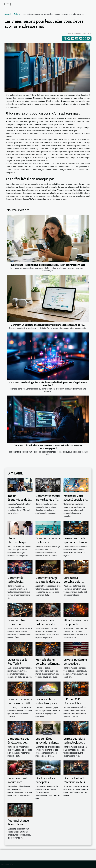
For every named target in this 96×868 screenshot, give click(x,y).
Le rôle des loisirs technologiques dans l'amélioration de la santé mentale (76, 744)
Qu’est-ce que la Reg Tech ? (17, 662)
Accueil (8, 14)
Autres (17, 14)
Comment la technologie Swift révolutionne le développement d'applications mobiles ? (48, 384)
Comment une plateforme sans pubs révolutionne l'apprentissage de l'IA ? (48, 325)
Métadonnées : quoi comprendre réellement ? (76, 624)
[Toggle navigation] (8, 4)
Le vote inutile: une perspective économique (75, 663)
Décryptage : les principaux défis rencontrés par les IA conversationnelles (48, 265)
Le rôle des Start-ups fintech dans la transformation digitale (75, 544)
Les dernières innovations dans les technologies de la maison (47, 744)
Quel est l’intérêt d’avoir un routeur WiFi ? (74, 782)
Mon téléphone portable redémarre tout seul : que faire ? (48, 665)
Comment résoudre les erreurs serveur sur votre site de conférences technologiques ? (48, 447)
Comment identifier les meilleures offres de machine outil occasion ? (48, 501)
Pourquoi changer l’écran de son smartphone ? (19, 824)
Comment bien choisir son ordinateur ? (17, 624)
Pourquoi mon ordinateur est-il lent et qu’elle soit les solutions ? (46, 626)
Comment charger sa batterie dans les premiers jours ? (47, 582)
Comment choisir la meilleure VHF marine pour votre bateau (48, 544)
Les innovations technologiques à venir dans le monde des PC (46, 705)
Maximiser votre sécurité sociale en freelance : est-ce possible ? (75, 501)
